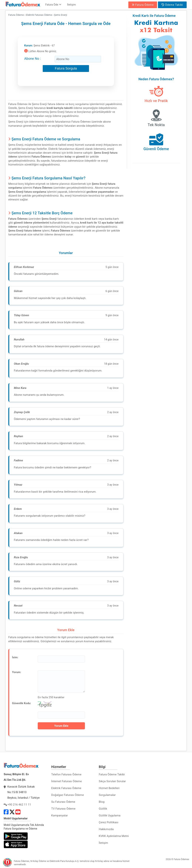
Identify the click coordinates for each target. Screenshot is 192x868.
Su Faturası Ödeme (63, 802)
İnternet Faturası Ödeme (66, 781)
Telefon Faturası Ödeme (66, 774)
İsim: (15, 657)
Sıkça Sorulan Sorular (112, 781)
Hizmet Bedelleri (109, 788)
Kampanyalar (60, 815)
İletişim (71, 5)
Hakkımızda (106, 829)
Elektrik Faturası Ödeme (66, 788)
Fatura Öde (53, 5)
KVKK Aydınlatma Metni (114, 836)
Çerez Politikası (109, 822)
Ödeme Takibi (172, 5)
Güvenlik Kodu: (22, 703)
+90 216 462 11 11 (19, 805)
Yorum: (17, 672)
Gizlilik (103, 809)
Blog (102, 802)
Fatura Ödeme (143, 5)
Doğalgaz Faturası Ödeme (68, 795)
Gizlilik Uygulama (110, 815)
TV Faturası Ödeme (63, 809)
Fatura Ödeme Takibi (112, 774)
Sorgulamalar (107, 795)
